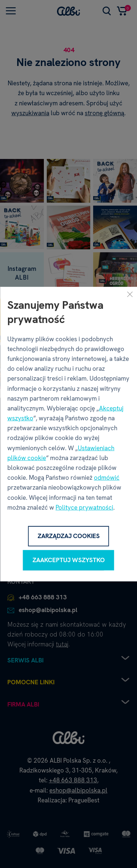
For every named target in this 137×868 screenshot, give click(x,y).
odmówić (107, 478)
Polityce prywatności (84, 507)
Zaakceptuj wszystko (69, 560)
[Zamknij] (130, 294)
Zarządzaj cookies (69, 536)
